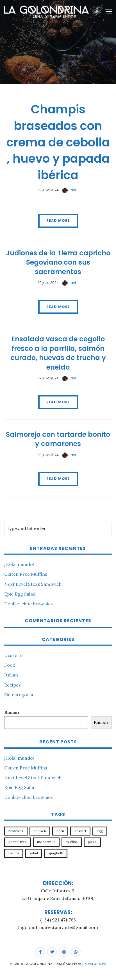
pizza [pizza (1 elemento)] (92, 842)
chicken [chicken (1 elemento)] (40, 831)
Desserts (14, 655)
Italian (11, 675)
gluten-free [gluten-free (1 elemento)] (18, 842)
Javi (69, 190)
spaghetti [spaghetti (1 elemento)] (56, 853)
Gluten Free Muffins (26, 574)
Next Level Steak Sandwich (33, 584)
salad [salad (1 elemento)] (34, 853)
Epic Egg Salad (20, 594)
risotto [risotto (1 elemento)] (14, 853)
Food (10, 665)
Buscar (12, 712)
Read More (58, 221)
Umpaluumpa (94, 964)
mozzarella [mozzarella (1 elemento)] (46, 842)
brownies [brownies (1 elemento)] (16, 831)
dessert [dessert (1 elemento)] (80, 831)
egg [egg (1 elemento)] (100, 831)
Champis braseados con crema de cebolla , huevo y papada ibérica (58, 142)
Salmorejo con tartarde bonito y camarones (58, 439)
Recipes (12, 685)
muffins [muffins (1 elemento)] (72, 842)
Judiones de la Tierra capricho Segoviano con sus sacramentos (58, 262)
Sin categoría (19, 695)
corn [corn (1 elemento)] (60, 831)
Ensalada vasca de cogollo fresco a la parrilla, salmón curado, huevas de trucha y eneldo (58, 353)
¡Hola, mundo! (19, 564)
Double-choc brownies (29, 604)
